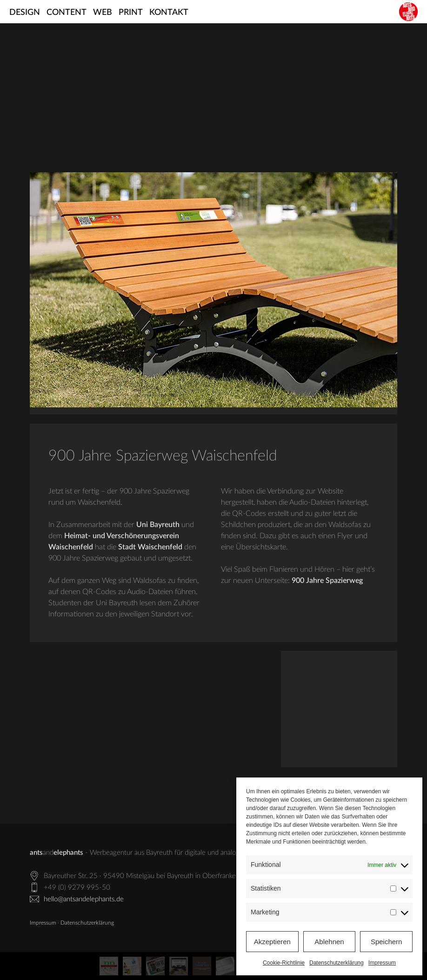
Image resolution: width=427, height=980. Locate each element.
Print (131, 13)
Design (25, 13)
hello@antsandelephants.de (84, 899)
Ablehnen (329, 942)
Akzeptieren (272, 942)
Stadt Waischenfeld (150, 547)
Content (67, 13)
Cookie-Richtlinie (284, 963)
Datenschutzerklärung (337, 963)
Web (103, 13)
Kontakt (169, 13)
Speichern (387, 942)
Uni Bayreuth (158, 525)
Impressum (382, 963)
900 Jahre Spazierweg (327, 581)
